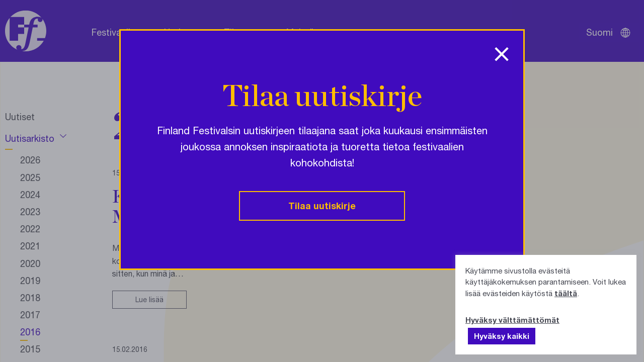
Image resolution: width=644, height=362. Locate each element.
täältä (566, 293)
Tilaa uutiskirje (322, 206)
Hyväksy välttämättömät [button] (512, 320)
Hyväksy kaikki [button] (502, 336)
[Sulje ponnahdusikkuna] (502, 51)
